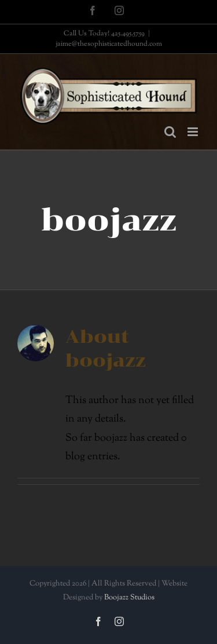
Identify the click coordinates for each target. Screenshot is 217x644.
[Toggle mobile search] (170, 132)
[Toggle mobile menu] (194, 132)
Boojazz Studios (129, 598)
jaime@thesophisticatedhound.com (109, 44)
